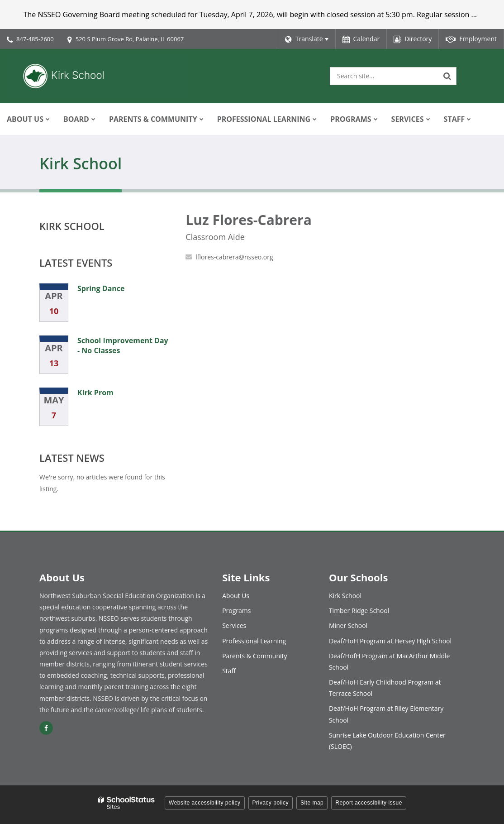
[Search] (447, 76)
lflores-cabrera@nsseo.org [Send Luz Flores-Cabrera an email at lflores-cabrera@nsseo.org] (234, 257)
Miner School (348, 625)
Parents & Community (254, 656)
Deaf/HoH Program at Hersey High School (390, 641)
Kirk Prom (95, 393)
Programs (236, 611)
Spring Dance (101, 288)
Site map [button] (312, 803)
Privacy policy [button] (271, 803)
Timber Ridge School (359, 611)
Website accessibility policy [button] (205, 803)
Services (234, 625)
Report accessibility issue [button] (369, 803)
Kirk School (72, 226)
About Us (236, 596)
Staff (229, 671)
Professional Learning (254, 641)
